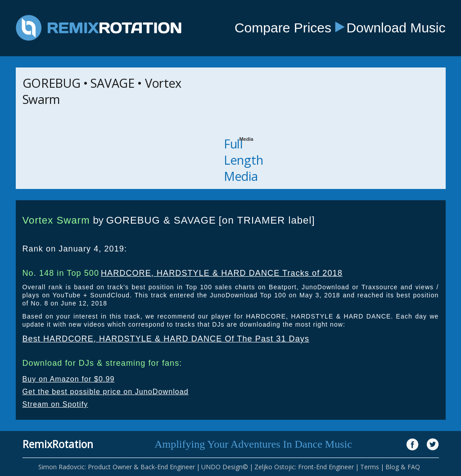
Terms (370, 467)
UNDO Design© (225, 467)
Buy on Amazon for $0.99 (69, 379)
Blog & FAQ (403, 467)
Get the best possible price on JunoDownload (106, 392)
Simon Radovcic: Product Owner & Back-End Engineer (117, 467)
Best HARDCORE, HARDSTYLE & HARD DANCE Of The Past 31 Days (166, 339)
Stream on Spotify (55, 404)
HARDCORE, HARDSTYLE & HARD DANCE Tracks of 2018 (222, 273)
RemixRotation (58, 444)
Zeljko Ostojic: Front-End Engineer (304, 467)
